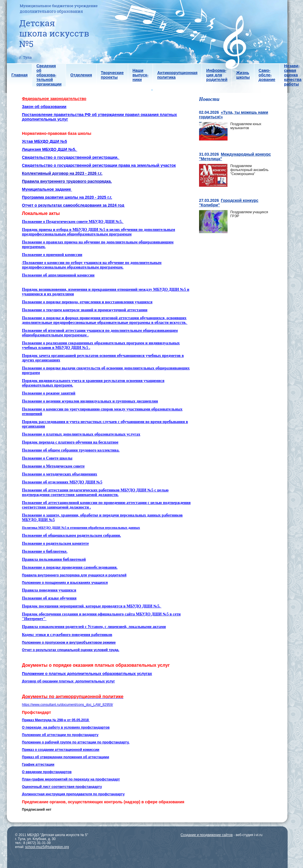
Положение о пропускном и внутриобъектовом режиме (69, 643)
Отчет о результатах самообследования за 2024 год (73, 205)
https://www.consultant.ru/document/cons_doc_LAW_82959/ (67, 705)
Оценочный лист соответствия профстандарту (62, 787)
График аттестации (38, 765)
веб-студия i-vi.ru (249, 835)
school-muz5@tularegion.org (47, 847)
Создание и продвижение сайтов (207, 835)
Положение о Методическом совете (53, 466)
